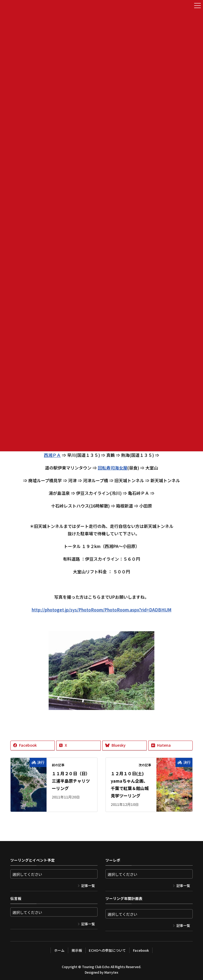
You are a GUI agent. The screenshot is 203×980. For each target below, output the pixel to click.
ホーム (59, 950)
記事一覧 (88, 886)
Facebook (141, 950)
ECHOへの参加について (107, 950)
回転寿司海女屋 (113, 468)
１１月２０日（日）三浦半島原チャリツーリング (71, 781)
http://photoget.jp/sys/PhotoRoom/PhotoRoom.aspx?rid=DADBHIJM (102, 610)
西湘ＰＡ (52, 455)
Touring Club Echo (96, 967)
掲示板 (77, 950)
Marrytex (111, 972)
